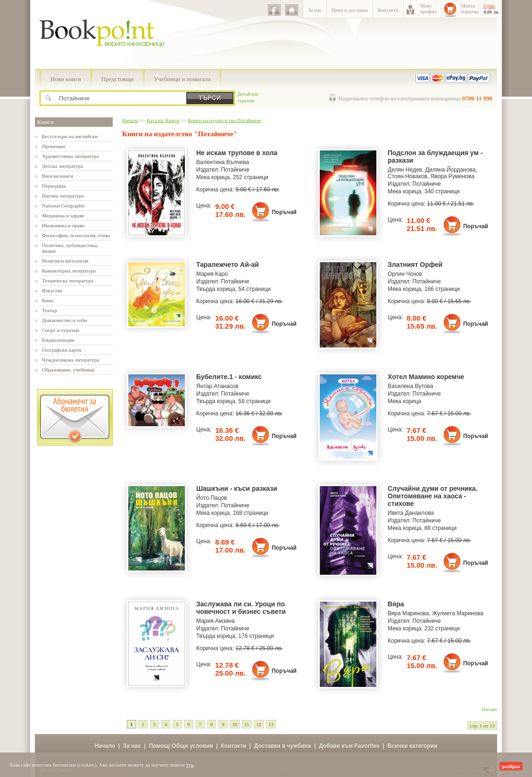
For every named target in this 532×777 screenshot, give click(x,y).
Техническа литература (67, 281)
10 (235, 724)
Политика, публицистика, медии (70, 248)
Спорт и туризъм (61, 330)
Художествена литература (70, 156)
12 (259, 724)
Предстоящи (118, 79)
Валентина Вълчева (223, 162)
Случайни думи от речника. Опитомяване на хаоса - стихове (432, 496)
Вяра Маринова (408, 613)
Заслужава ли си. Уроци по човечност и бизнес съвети (241, 608)
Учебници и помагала (182, 79)
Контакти (388, 10)
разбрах (511, 766)
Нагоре (489, 709)
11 (247, 724)
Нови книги (66, 79)
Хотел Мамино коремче (426, 377)
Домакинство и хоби (64, 320)
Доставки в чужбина (283, 746)
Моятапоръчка (470, 8)
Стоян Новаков (407, 176)
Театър (50, 310)
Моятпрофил (428, 8)
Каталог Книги (163, 120)
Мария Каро (212, 274)
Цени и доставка (350, 10)
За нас (315, 10)
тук (190, 765)
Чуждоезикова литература (71, 360)
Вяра (396, 604)
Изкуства (52, 290)
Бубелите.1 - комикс (229, 377)
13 (271, 724)
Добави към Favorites (349, 746)
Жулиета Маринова (457, 613)
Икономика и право (63, 225)
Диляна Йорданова (451, 170)
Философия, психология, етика (76, 235)
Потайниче (235, 170)
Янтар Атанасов (217, 386)
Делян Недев (405, 170)
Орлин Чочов (405, 274)
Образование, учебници (68, 370)
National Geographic (64, 206)
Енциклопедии (58, 340)
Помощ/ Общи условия (181, 746)
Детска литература (62, 166)
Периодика (54, 186)
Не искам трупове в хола (237, 153)
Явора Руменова (453, 176)
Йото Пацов (212, 498)
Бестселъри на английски (70, 136)
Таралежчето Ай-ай (228, 265)
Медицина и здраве (63, 215)
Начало (130, 120)
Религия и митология (65, 261)
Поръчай (284, 212)
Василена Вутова (411, 386)
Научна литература (63, 196)
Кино (48, 300)
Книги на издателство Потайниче (224, 120)
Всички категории (412, 746)
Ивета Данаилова (411, 513)
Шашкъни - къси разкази (237, 488)
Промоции (54, 146)
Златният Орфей (415, 265)
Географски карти (62, 350)
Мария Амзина (216, 621)
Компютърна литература (69, 271)
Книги (46, 122)
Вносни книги (58, 176)
